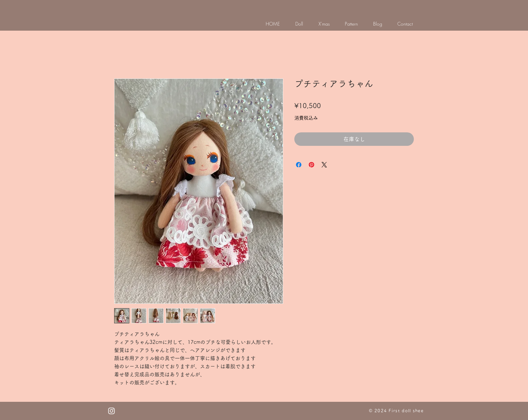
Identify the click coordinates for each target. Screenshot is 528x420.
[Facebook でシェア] (299, 165)
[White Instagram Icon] (111, 411)
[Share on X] (324, 165)
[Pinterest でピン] (311, 165)
